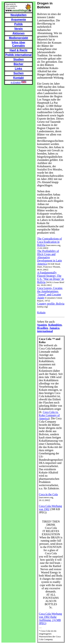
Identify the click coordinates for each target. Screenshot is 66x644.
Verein (18, 29)
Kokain (41, 312)
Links (18, 69)
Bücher (19, 64)
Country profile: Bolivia (51, 304)
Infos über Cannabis (18, 44)
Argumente (18, 20)
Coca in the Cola (48, 494)
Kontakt (18, 78)
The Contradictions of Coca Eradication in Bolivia (49, 242)
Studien (19, 59)
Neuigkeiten (19, 15)
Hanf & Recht (18, 50)
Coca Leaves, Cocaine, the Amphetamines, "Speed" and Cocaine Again (50, 293)
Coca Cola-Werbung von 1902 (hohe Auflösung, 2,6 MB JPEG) (50, 618)
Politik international (18, 55)
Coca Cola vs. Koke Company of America (49, 415)
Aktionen (18, 33)
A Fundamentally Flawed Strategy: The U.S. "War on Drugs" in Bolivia (50, 277)
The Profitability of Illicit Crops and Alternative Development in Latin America (49, 257)
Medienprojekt (18, 38)
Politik (18, 24)
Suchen (18, 73)
